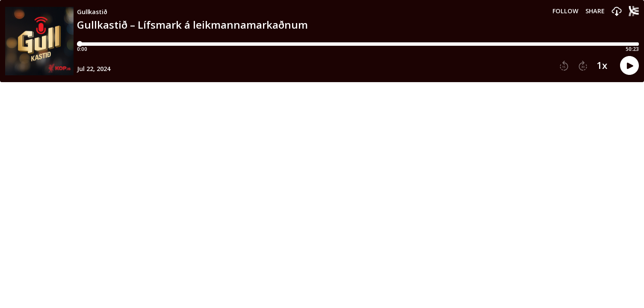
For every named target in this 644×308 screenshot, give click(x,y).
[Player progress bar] (358, 44)
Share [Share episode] (595, 11)
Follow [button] (566, 11)
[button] (617, 12)
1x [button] (602, 65)
